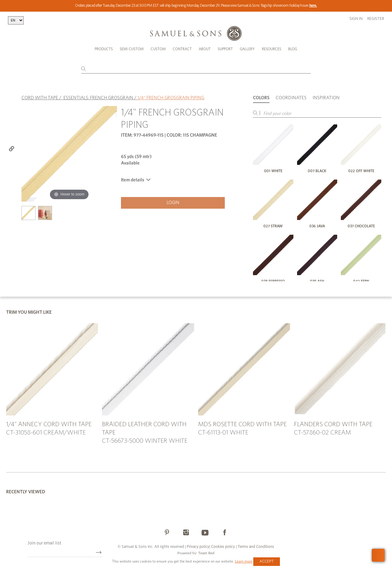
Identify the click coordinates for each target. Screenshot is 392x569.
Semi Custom (132, 49)
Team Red (206, 554)
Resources (271, 49)
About (205, 49)
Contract (182, 49)
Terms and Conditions (255, 547)
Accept (267, 561)
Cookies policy (223, 547)
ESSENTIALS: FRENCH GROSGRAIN (98, 98)
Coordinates (291, 98)
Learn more (244, 561)
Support (225, 49)
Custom (158, 49)
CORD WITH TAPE (40, 98)
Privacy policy (198, 547)
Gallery (247, 49)
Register (376, 19)
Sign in (356, 19)
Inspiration (326, 98)
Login (173, 203)
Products (104, 49)
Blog (293, 49)
